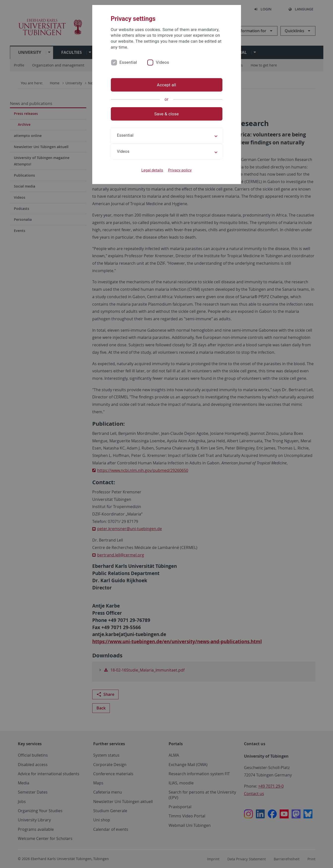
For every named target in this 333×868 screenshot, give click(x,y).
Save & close (166, 114)
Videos (162, 62)
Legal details (152, 170)
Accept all (166, 85)
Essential (128, 62)
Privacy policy (180, 170)
